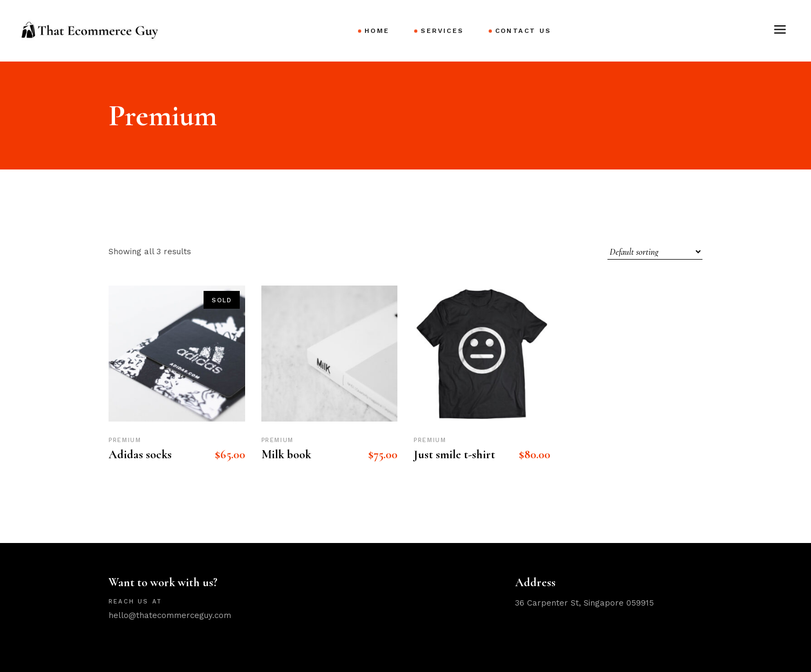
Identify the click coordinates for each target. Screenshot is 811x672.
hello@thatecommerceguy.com (170, 615)
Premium (125, 440)
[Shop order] (655, 252)
